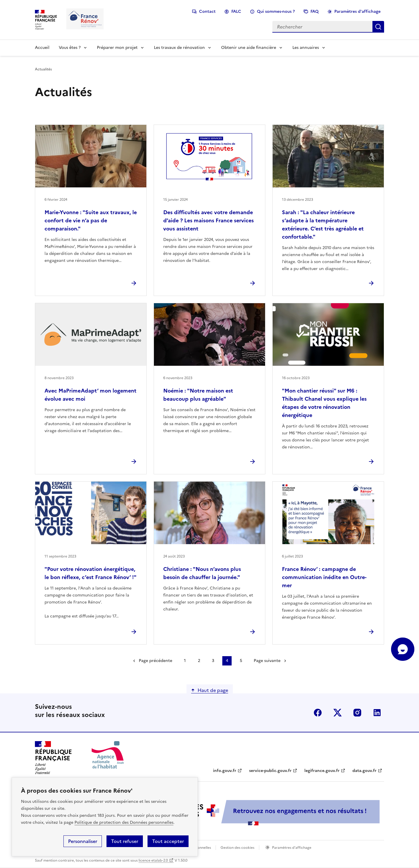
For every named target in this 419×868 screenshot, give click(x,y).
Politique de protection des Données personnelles (124, 822)
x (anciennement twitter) (338, 713)
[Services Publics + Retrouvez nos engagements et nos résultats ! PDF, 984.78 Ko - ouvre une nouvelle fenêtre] (253, 813)
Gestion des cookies (237, 848)
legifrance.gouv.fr (322, 771)
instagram (357, 713)
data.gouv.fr (364, 771)
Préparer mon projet (117, 48)
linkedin (377, 713)
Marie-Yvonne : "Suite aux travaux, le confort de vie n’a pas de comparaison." (91, 220)
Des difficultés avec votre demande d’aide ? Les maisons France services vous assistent (208, 220)
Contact (207, 11)
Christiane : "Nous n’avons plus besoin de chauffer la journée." (202, 573)
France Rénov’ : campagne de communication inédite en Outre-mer (324, 577)
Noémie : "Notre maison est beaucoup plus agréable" (198, 395)
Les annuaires (306, 48)
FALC (236, 11)
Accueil (42, 48)
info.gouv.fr (225, 771)
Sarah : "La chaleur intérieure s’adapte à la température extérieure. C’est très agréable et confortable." (323, 224)
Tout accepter (168, 841)
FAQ (315, 11)
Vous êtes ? (70, 48)
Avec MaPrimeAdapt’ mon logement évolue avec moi (90, 395)
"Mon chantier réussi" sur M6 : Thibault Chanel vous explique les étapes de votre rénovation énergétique (324, 403)
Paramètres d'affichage (357, 11)
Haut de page (213, 690)
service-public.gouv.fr (270, 771)
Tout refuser (125, 841)
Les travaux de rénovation (179, 48)
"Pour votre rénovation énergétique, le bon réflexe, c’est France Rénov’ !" (90, 573)
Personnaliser (83, 841)
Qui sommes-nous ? (276, 11)
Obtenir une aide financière (249, 48)
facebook (318, 713)
